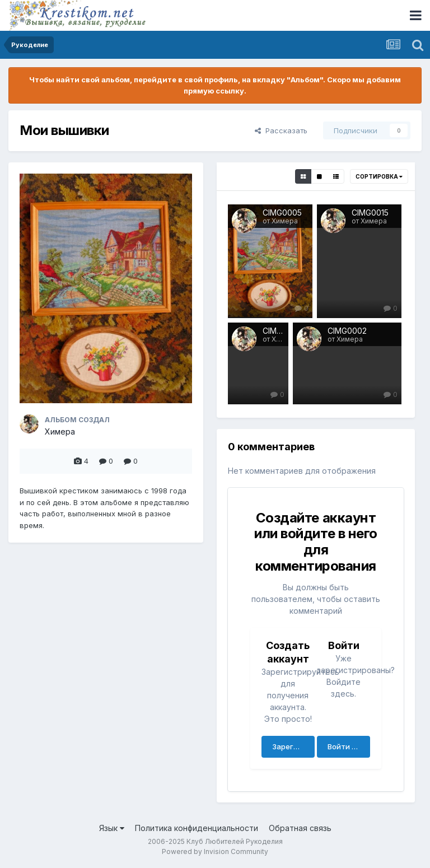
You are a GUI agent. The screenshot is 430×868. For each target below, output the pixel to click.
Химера (60, 431)
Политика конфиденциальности (197, 828)
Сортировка (379, 176)
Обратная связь (300, 828)
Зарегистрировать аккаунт (293, 746)
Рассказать (281, 130)
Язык (112, 828)
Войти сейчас (349, 746)
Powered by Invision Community (215, 851)
